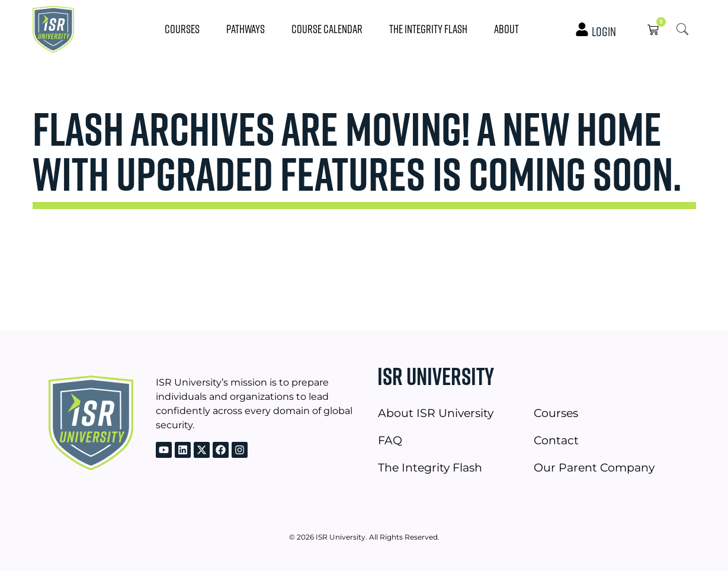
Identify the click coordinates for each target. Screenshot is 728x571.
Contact (556, 440)
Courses (182, 29)
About (506, 29)
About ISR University (436, 413)
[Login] (582, 29)
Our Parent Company (594, 467)
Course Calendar (327, 29)
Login (604, 31)
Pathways (246, 29)
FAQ (390, 440)
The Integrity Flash (428, 29)
